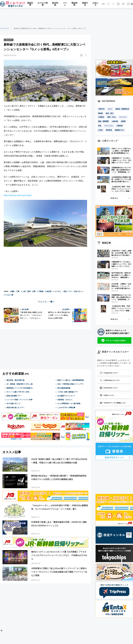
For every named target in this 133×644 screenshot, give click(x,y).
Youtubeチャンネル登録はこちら (113, 403)
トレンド (9, 40)
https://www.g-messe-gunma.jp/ (18, 195)
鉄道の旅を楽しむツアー (15, 407)
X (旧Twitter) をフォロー (110, 380)
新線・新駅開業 (103, 121)
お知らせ (95, 4)
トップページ (4, 28)
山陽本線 (120, 126)
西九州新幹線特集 (64, 388)
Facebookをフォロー (109, 388)
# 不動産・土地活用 (44, 291)
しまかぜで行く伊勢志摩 (66, 407)
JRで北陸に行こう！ (14, 404)
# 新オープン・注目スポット (73, 291)
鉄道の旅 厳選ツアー (14, 396)
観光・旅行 (110, 113)
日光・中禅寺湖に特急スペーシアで (70, 384)
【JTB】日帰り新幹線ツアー (68, 392)
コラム (65, 4)
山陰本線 (115, 121)
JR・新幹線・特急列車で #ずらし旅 (20, 384)
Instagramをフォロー (109, 373)
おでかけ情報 (43, 4)
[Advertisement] (66, 17)
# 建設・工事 (15, 291)
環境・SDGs (112, 117)
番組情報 (74, 4)
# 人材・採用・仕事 (28, 291)
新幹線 (100, 113)
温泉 (100, 126)
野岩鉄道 (109, 130)
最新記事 (30, 4)
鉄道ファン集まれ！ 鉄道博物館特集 (71, 380)
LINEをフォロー (107, 395)
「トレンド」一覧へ (45, 302)
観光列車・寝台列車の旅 (15, 380)
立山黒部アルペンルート (66, 396)
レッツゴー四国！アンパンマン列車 (19, 400)
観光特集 (55, 4)
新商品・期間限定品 (122, 109)
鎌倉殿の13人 (120, 130)
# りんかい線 (8, 295)
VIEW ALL (114, 198)
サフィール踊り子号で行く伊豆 (18, 392)
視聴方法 (85, 4)
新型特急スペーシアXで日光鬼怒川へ (20, 388)
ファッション (109, 126)
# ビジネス (57, 291)
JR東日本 (101, 109)
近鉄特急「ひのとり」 (66, 400)
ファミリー (123, 117)
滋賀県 (123, 121)
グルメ (110, 109)
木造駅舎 (101, 117)
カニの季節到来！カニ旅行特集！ (70, 404)
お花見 (100, 130)
